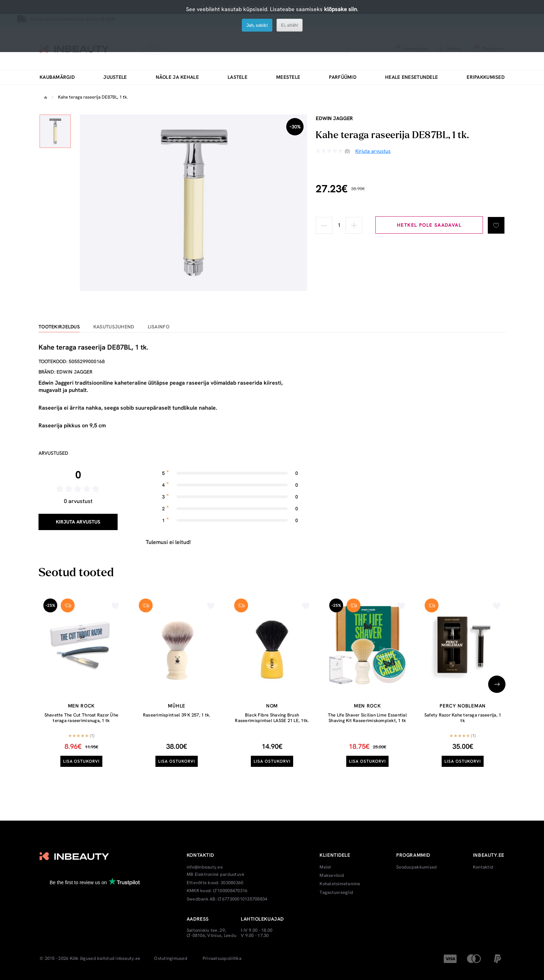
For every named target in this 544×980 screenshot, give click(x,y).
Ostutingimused (171, 958)
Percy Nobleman (463, 706)
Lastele (237, 77)
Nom (272, 706)
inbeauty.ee (128, 958)
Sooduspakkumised (416, 867)
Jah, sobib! (257, 25)
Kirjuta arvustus (78, 522)
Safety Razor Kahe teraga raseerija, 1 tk (463, 718)
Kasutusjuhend (114, 327)
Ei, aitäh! (290, 25)
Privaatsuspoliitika (222, 958)
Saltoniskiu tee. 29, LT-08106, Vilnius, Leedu (211, 933)
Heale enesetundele (411, 77)
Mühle (177, 706)
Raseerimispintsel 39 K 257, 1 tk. (177, 715)
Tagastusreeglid (336, 893)
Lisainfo (159, 327)
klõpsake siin (341, 9)
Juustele (115, 77)
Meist (325, 867)
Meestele (288, 77)
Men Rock (82, 706)
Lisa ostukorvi (81, 761)
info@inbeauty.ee (205, 867)
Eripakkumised (486, 77)
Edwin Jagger (334, 118)
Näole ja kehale (177, 77)
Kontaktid (483, 867)
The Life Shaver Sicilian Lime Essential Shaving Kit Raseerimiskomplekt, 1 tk (367, 718)
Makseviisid (332, 876)
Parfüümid (343, 77)
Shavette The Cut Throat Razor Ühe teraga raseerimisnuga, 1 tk (82, 718)
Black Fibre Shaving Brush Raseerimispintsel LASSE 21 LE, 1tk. (272, 718)
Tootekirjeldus (59, 327)
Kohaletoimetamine (340, 884)
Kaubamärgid (57, 77)
